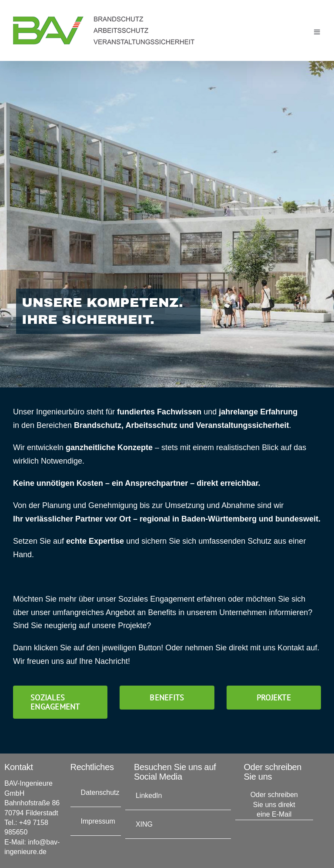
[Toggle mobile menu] (317, 32)
